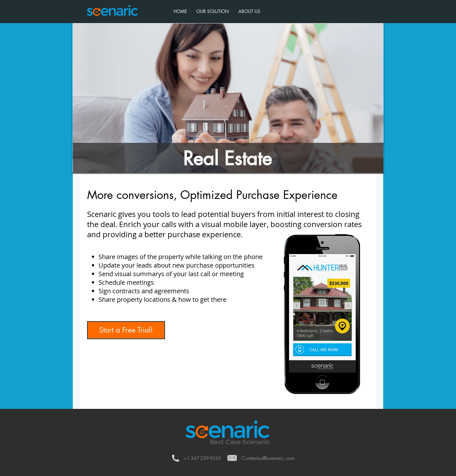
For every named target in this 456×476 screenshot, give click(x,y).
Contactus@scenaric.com (268, 458)
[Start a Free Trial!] (126, 330)
